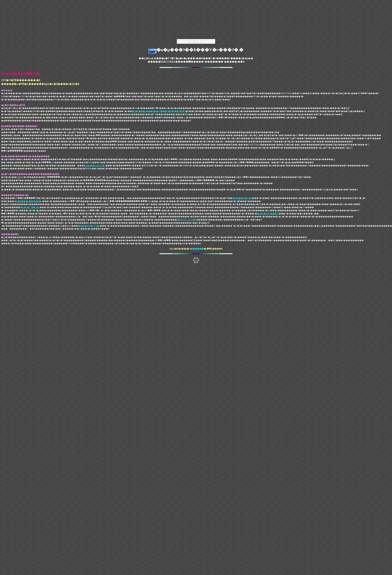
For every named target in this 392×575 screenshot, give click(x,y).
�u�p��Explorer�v (95, 166)
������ (197, 249)
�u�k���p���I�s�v (29, 201)
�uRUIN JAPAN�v (187, 220)
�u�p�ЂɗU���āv (268, 214)
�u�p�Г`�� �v (30, 207)
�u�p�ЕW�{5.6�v (89, 226)
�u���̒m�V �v (242, 198)
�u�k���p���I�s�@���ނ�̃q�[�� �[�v (159, 111)
